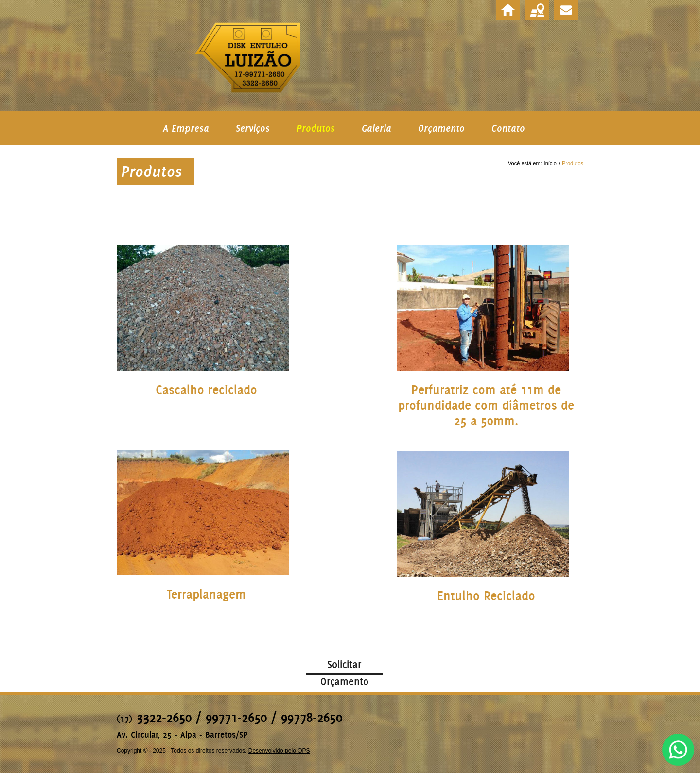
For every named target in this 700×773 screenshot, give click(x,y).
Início (550, 163)
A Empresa (186, 128)
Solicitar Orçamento (344, 667)
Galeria (376, 128)
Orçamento (441, 128)
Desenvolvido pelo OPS (279, 751)
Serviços (253, 128)
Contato (508, 128)
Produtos (316, 128)
